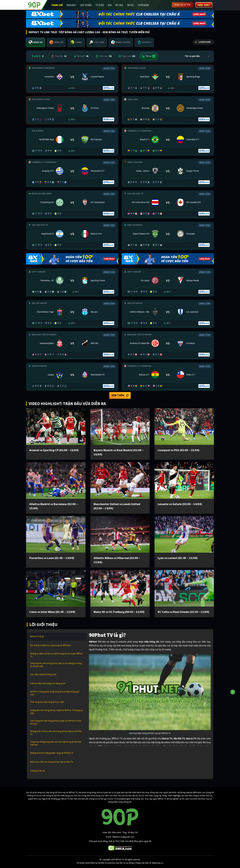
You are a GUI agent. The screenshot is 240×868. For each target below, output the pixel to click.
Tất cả (149, 56)
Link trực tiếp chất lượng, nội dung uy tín (48, 683)
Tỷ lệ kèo (100, 5)
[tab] (36, 42)
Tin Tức (130, 5)
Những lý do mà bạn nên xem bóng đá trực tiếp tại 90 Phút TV (56, 733)
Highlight (71, 5)
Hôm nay (104, 56)
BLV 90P (81, 56)
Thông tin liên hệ (37, 771)
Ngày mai (127, 56)
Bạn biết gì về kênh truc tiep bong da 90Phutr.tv (51, 645)
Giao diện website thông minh (43, 674)
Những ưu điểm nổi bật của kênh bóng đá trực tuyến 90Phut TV (56, 655)
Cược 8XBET (204, 5)
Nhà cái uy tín (182, 5)
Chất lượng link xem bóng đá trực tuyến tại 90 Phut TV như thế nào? (56, 722)
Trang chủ (57, 5)
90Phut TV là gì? (37, 636)
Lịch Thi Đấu (86, 5)
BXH (110, 5)
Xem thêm (120, 395)
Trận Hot (59, 56)
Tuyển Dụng (143, 5)
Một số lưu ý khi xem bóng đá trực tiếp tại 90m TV (52, 762)
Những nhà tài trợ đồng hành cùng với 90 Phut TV (52, 753)
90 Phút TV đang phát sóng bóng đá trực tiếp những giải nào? (55, 693)
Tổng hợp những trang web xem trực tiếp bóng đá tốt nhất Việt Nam (56, 743)
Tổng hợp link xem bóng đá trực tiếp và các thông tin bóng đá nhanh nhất (56, 665)
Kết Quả (119, 5)
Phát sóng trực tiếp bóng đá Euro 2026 (47, 702)
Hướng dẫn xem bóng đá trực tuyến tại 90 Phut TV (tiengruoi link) (57, 712)
